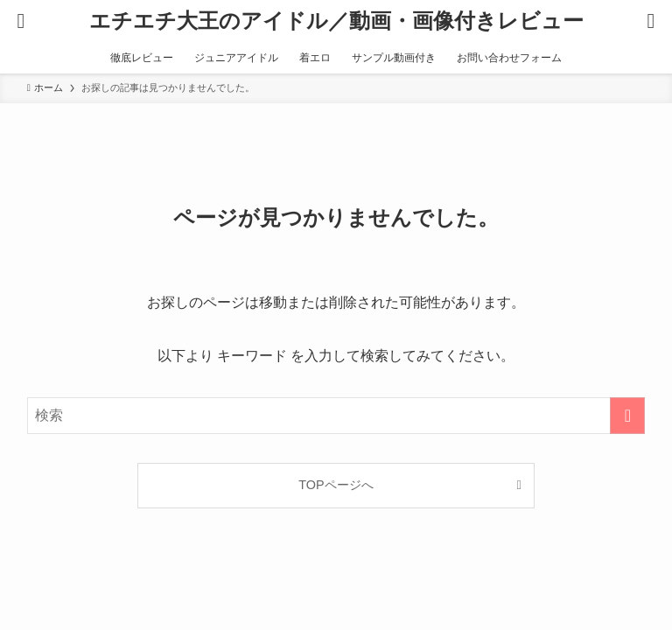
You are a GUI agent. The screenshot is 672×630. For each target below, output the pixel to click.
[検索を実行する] (627, 416)
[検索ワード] (336, 416)
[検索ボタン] (651, 21)
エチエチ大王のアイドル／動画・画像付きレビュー (336, 21)
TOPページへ (336, 485)
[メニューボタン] (21, 21)
